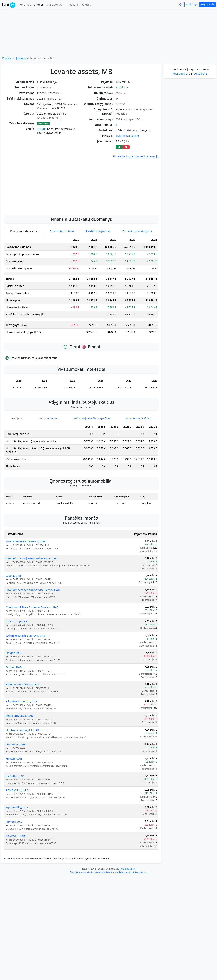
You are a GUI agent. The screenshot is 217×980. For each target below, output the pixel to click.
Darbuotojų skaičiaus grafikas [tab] (92, 446)
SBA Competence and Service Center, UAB (33, 617)
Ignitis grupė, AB (17, 649)
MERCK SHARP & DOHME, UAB (25, 569)
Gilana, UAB (13, 603)
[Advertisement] (81, 212)
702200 (42, 129)
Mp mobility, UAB (17, 835)
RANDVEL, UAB (15, 863)
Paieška (86, 4)
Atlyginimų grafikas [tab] (138, 446)
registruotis (200, 73)
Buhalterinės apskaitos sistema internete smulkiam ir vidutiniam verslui (108, 900)
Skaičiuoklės (55, 4)
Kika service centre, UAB (21, 729)
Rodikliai (73, 4)
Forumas (25, 4)
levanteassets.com (127, 136)
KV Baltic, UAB (15, 803)
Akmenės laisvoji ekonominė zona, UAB (31, 586)
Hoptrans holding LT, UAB (22, 757)
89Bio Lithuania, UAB (19, 743)
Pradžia (7, 58)
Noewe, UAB (14, 786)
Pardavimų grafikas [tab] (98, 259)
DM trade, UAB (15, 772)
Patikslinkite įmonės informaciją (136, 156)
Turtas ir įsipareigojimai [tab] (138, 259)
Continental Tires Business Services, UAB (32, 634)
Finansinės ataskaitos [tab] (24, 259)
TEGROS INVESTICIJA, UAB (23, 712)
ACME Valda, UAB (17, 817)
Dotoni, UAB (14, 694)
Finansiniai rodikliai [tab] (62, 259)
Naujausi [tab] (18, 446)
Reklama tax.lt (127, 896)
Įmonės (39, 4)
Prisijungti (192, 4)
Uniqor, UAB (14, 680)
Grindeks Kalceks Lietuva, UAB (25, 663)
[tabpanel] (81, 315)
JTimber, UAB (14, 849)
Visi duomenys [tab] (48, 446)
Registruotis (207, 4)
